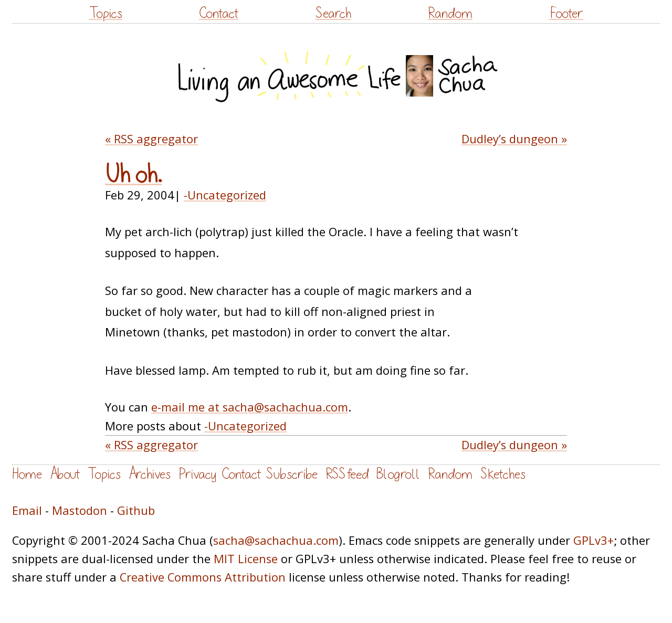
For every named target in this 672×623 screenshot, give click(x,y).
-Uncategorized (225, 195)
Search (333, 13)
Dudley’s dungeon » (514, 139)
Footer (566, 13)
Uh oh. (133, 175)
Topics (106, 13)
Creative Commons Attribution (203, 577)
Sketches (503, 474)
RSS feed (347, 474)
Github (136, 510)
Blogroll (398, 474)
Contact (219, 13)
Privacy (197, 474)
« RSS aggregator (151, 139)
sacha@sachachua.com (276, 540)
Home (27, 474)
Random (450, 13)
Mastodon (80, 510)
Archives (150, 474)
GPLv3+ (594, 540)
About (65, 474)
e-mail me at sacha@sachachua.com (250, 407)
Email (27, 510)
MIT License (246, 559)
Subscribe (292, 474)
